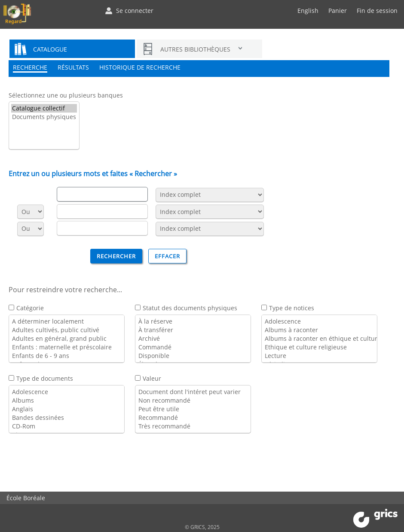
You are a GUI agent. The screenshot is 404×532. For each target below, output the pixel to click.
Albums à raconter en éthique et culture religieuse (319, 339)
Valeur (152, 378)
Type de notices (292, 308)
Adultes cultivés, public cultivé (67, 330)
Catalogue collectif (44, 108)
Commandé (193, 347)
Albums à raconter (319, 330)
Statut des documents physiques (190, 308)
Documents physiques (44, 117)
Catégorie (30, 308)
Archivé (193, 339)
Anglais (67, 409)
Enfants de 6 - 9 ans (67, 356)
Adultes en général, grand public (67, 339)
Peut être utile (193, 409)
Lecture (319, 356)
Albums (67, 401)
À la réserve (193, 321)
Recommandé (193, 418)
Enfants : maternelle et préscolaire (67, 347)
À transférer (193, 330)
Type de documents (45, 378)
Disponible (193, 356)
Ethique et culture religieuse (319, 347)
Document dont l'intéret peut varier (193, 392)
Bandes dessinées (67, 418)
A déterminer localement (67, 321)
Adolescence (319, 321)
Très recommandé (193, 426)
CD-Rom (67, 426)
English (308, 11)
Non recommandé (193, 401)
